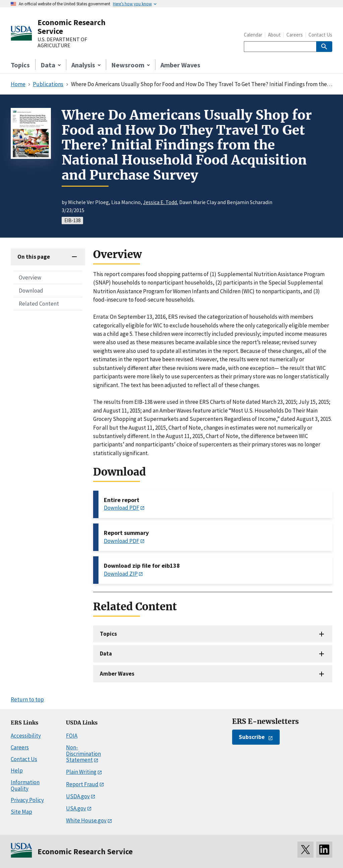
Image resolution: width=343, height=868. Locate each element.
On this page (34, 257)
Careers (295, 35)
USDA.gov (78, 796)
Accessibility (26, 736)
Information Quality (25, 785)
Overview (30, 277)
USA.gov (76, 808)
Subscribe (252, 737)
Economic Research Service (72, 27)
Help (17, 770)
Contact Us (320, 35)
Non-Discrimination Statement (83, 754)
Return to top (27, 699)
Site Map (21, 812)
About (274, 35)
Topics (20, 65)
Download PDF (122, 508)
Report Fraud (82, 784)
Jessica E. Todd (160, 202)
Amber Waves (180, 65)
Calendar (253, 35)
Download (31, 291)
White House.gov (86, 820)
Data (106, 654)
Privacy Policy (27, 800)
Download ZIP (121, 574)
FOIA (72, 736)
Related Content (39, 304)
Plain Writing (81, 772)
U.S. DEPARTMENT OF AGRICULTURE (62, 42)
